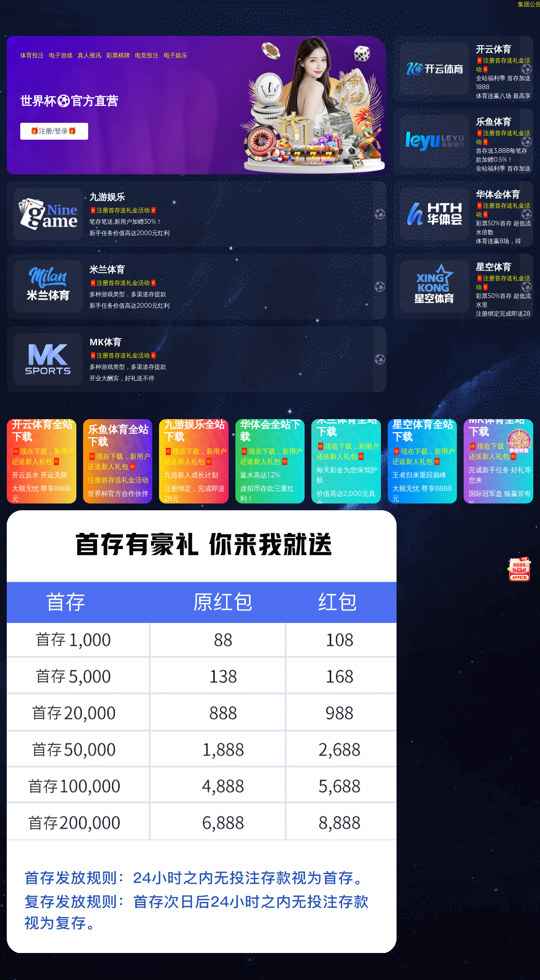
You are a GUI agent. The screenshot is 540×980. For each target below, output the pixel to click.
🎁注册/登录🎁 (53, 131)
